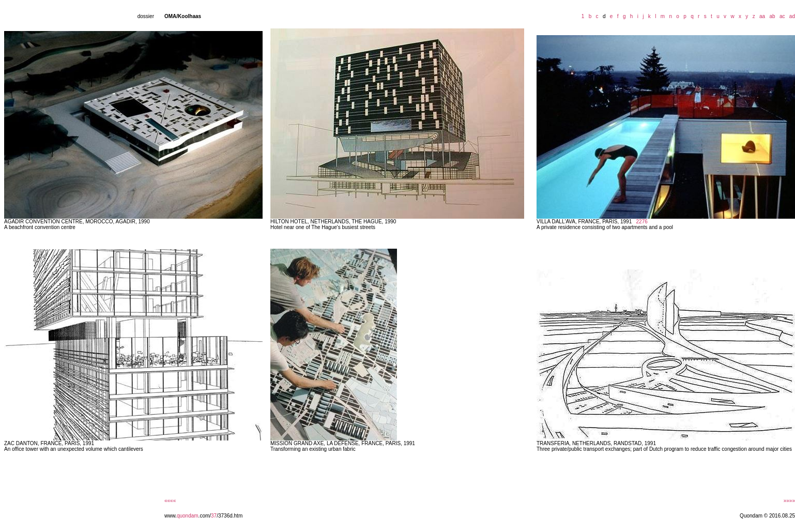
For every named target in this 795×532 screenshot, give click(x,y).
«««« (170, 501)
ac (781, 16)
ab (771, 16)
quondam (188, 516)
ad (791, 16)
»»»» (789, 501)
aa (761, 16)
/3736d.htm (230, 516)
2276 (642, 222)
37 (214, 516)
